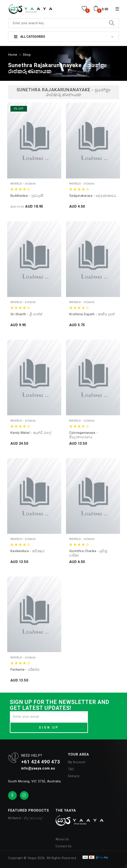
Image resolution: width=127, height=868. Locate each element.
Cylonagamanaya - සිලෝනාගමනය (84, 434)
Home (12, 54)
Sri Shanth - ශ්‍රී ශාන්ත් (26, 313)
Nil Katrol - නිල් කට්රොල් (25, 817)
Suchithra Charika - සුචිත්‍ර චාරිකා (88, 552)
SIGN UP (49, 726)
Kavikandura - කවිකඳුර (27, 550)
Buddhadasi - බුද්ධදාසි (27, 195)
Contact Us (64, 845)
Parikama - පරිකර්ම (25, 668)
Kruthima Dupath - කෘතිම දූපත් (92, 313)
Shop (26, 54)
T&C (71, 768)
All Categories (30, 37)
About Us (62, 838)
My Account (77, 761)
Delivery (74, 775)
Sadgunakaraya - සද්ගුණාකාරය (93, 195)
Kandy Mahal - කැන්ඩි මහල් (31, 432)
